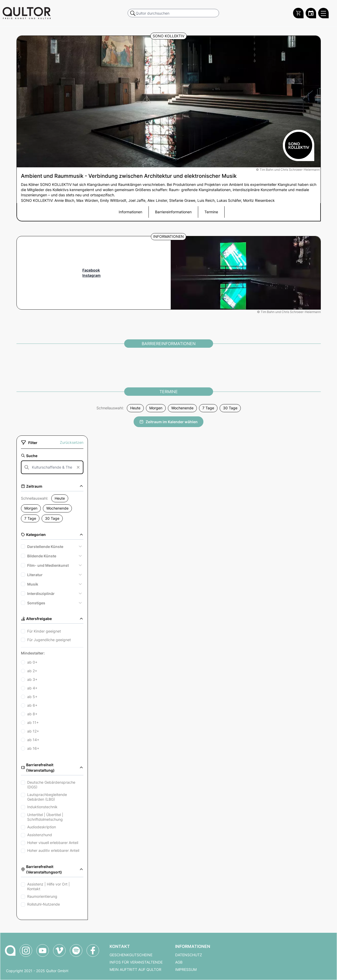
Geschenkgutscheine (131, 955)
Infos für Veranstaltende (136, 962)
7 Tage (208, 408)
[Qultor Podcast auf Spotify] (76, 951)
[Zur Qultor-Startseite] (10, 951)
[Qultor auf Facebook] (93, 951)
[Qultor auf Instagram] (26, 951)
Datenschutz (189, 955)
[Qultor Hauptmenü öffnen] (323, 13)
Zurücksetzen (72, 442)
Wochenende (182, 408)
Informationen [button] (130, 212)
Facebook (91, 270)
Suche (29, 456)
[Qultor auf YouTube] (43, 951)
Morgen (156, 408)
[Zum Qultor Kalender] (311, 13)
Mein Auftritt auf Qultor (135, 970)
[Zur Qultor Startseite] (27, 13)
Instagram (92, 275)
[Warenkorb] (298, 13)
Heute (135, 408)
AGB (179, 962)
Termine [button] (211, 212)
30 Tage (230, 408)
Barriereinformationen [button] (173, 212)
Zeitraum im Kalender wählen (168, 422)
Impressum (186, 970)
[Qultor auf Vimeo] (59, 951)
